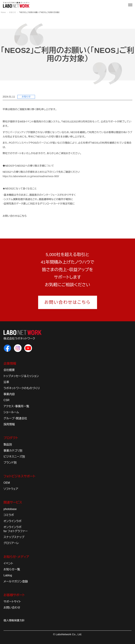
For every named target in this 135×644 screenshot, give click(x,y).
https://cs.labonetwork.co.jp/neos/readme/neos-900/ (31, 176)
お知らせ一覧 (12, 569)
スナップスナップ (14, 537)
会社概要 (9, 370)
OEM (7, 483)
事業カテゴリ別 (13, 451)
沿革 (6, 382)
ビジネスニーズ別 (14, 457)
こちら (23, 216)
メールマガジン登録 (16, 581)
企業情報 (10, 364)
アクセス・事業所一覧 (16, 406)
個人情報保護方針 (14, 620)
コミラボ (9, 515)
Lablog (8, 575)
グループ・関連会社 (15, 418)
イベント (8, 563)
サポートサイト (12, 602)
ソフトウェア (11, 489)
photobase (10, 509)
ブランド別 (10, 463)
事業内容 (9, 394)
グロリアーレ (11, 543)
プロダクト (11, 438)
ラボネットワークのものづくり (22, 388)
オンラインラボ (12, 521)
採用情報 (9, 424)
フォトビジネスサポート (19, 476)
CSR (7, 400)
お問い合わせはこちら (68, 302)
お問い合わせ (12, 608)
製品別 (8, 445)
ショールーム (11, 412)
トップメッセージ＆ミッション (21, 376)
